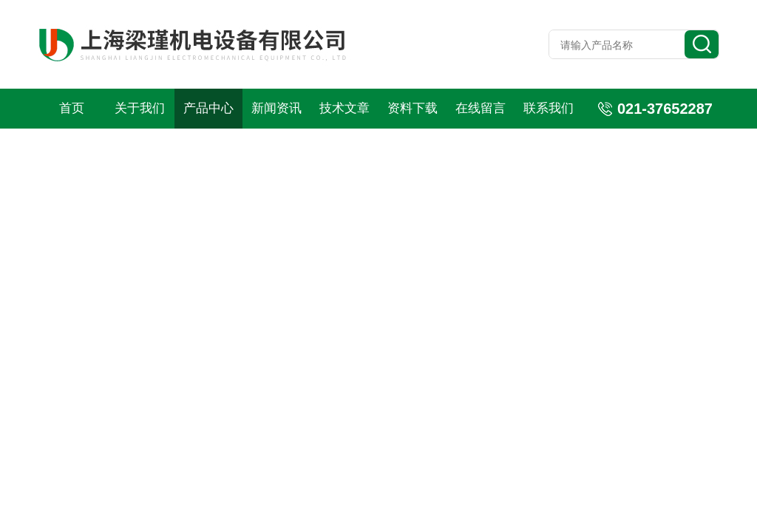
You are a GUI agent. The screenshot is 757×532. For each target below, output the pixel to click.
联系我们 (549, 108)
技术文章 (344, 108)
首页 (72, 108)
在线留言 (481, 108)
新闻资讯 (276, 108)
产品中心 (208, 108)
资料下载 (413, 108)
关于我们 (140, 108)
